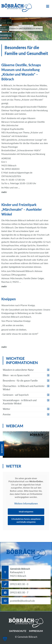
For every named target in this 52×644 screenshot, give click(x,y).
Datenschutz (18, 631)
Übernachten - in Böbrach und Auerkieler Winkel (24, 388)
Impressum (36, 631)
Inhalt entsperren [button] (26, 512)
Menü (48, 6)
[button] (5, 639)
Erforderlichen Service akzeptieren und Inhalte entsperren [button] (26, 520)
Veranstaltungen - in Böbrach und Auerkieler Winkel (20, 402)
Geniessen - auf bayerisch (16, 395)
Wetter (6, 409)
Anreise (7, 414)
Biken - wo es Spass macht (16, 375)
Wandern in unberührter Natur (18, 370)
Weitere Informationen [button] (26, 504)
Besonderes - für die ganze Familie (20, 381)
